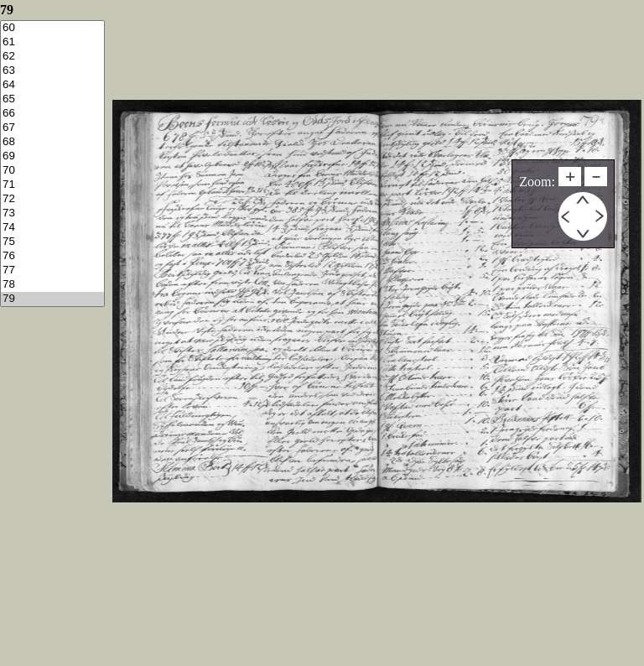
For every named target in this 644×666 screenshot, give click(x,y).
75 (52, 242)
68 (52, 142)
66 (52, 114)
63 (52, 71)
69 (52, 156)
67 (52, 128)
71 (52, 185)
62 (52, 57)
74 (52, 228)
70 (52, 171)
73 (52, 213)
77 (52, 271)
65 (52, 99)
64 (52, 85)
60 (52, 28)
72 (52, 199)
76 (52, 256)
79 (52, 299)
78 (52, 285)
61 (52, 42)
